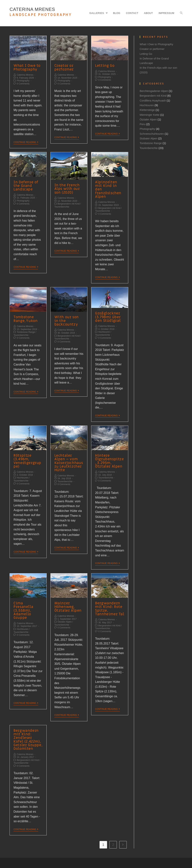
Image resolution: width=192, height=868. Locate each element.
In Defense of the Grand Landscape (25, 185)
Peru (143, 123)
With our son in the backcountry (69, 314)
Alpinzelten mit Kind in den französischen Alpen (109, 187)
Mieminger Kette (150, 114)
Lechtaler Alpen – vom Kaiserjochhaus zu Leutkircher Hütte (68, 456)
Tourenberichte (62, 205)
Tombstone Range (26, 326)
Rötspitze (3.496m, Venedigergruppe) (28, 455)
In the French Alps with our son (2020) (66, 188)
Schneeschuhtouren (152, 133)
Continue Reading (26, 142)
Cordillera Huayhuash (153, 100)
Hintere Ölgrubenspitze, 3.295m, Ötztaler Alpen (109, 455)
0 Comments (23, 83)
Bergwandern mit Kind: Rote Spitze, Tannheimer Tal (109, 601)
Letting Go (104, 66)
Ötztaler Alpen (65, 614)
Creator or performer (64, 67)
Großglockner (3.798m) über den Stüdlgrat (107, 312)
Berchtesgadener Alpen (154, 91)
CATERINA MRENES (41, 12)
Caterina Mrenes (25, 74)
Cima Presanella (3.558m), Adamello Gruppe (28, 601)
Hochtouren (104, 326)
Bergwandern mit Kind (69, 203)
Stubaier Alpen (149, 137)
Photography (23, 80)
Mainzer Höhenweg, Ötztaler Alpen (67, 600)
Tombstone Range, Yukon (25, 314)
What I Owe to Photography (26, 67)
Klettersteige (147, 109)
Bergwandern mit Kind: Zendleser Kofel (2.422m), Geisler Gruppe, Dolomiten (28, 731)
